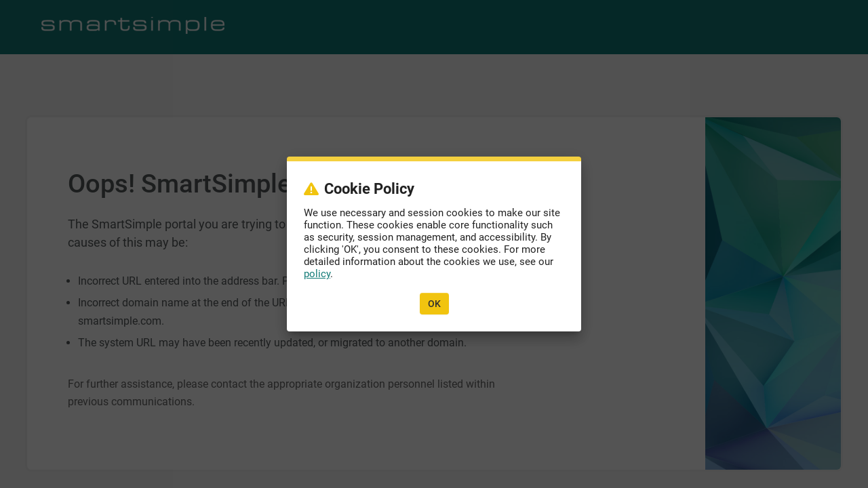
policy (317, 274)
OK (434, 304)
